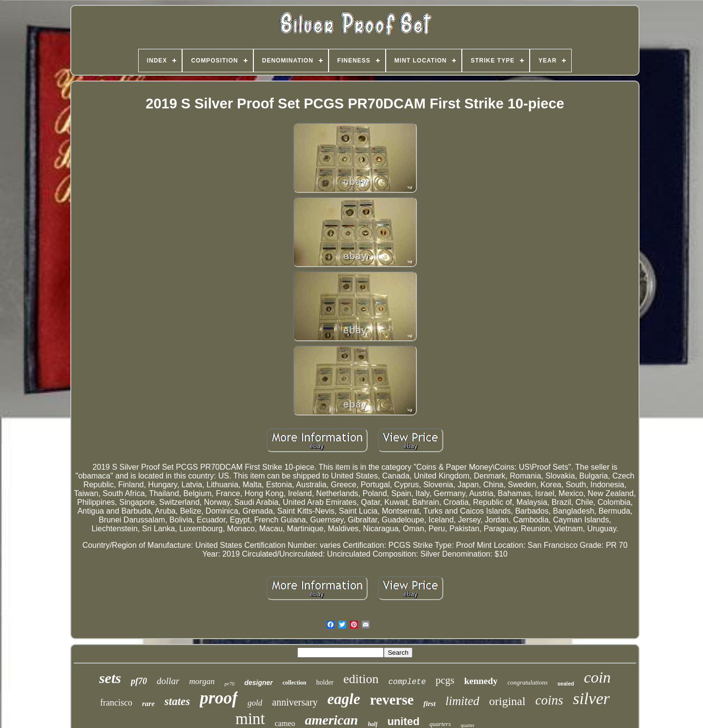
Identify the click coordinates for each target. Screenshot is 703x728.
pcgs (445, 680)
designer (258, 683)
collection (295, 683)
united (403, 721)
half (372, 724)
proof (219, 698)
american (331, 720)
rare (148, 704)
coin (597, 677)
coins (549, 700)
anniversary (295, 702)
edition (361, 679)
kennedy (481, 681)
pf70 (139, 681)
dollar (168, 681)
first (429, 704)
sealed (566, 684)
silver (591, 698)
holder (325, 682)
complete (407, 682)
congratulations (527, 682)
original (507, 701)
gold (255, 703)
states (177, 701)
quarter (467, 725)
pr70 (230, 684)
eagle (344, 699)
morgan (202, 681)
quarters (440, 724)
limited (462, 701)
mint (250, 719)
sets (110, 678)
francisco (116, 703)
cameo (285, 723)
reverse (392, 700)
